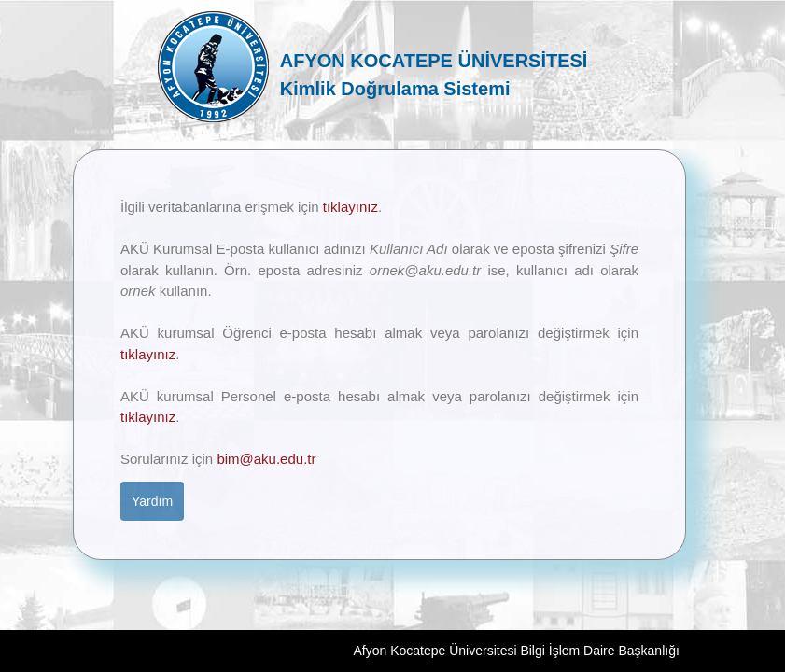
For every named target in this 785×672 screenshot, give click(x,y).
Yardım (152, 501)
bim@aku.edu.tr (266, 459)
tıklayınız (350, 207)
